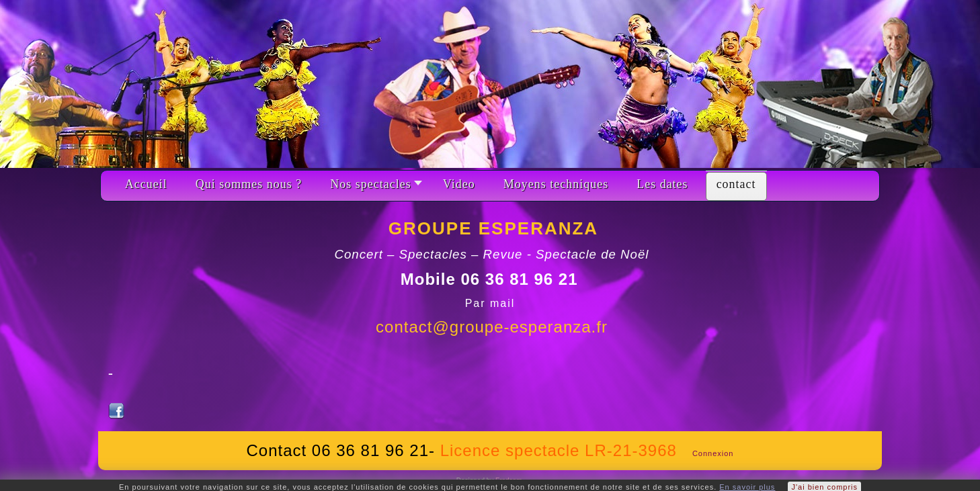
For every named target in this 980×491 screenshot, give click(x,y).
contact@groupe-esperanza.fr (492, 327)
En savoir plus (747, 487)
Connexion (713, 453)
